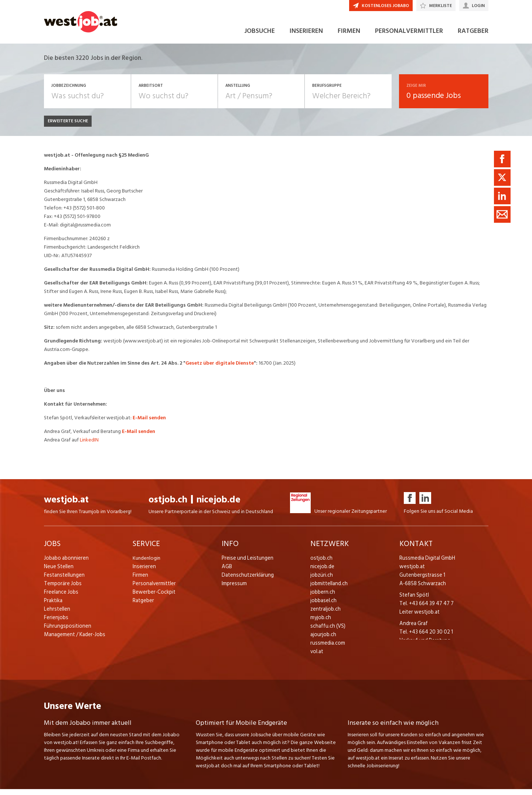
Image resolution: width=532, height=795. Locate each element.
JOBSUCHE (260, 36)
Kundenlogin (146, 564)
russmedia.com (326, 649)
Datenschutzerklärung (246, 581)
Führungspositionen (66, 632)
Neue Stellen (58, 572)
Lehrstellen (56, 615)
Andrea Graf (413, 629)
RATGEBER (473, 36)
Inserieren (143, 572)
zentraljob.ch (325, 615)
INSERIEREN (306, 36)
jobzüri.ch (321, 581)
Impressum (233, 589)
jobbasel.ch (323, 606)
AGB (227, 572)
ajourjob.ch (323, 640)
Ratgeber (143, 606)
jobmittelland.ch (328, 589)
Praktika (53, 606)
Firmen (140, 581)
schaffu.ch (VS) (326, 632)
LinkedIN (90, 445)
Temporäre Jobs (62, 589)
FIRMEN (349, 36)
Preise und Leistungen (245, 564)
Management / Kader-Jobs (74, 640)
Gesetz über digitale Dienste (220, 369)
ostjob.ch (168, 505)
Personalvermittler (153, 589)
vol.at (317, 657)
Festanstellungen (63, 581)
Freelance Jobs (60, 598)
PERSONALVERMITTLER (409, 36)
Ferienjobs (55, 623)
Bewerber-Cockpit (153, 598)
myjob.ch (320, 623)
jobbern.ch (322, 598)
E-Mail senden (150, 423)
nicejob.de (219, 505)
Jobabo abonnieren (66, 564)
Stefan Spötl (413, 600)
